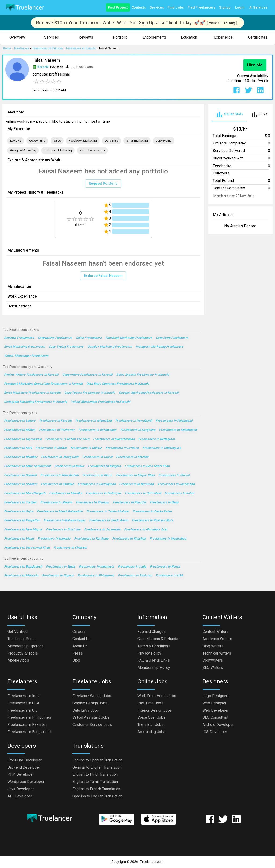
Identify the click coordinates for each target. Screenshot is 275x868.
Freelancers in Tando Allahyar (108, 512)
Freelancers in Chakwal (70, 548)
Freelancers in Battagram (157, 439)
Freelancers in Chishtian (63, 530)
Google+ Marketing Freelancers (110, 347)
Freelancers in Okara (97, 475)
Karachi (43, 67)
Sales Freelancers (89, 338)
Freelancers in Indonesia (96, 567)
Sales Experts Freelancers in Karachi (143, 375)
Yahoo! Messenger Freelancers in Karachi (101, 402)
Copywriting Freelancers (55, 338)
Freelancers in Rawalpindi (134, 421)
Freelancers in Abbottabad (178, 430)
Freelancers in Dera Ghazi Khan (147, 466)
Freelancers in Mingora (104, 466)
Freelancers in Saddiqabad (97, 484)
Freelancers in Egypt (60, 567)
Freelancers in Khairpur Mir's (152, 520)
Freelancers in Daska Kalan (152, 512)
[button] (17, 38)
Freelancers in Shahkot (21, 484)
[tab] (229, 114)
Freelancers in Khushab (129, 539)
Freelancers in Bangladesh (23, 567)
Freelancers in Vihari (19, 539)
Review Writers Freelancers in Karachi (31, 375)
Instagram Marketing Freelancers (159, 347)
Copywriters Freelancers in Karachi (88, 375)
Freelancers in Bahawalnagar (65, 520)
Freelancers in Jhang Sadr (60, 457)
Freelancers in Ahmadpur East (146, 530)
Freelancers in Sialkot (51, 448)
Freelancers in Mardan (132, 457)
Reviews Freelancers (19, 338)
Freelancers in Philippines (96, 576)
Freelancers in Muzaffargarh (25, 493)
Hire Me (255, 65)
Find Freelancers (202, 8)
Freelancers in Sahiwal (20, 475)
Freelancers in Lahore (20, 421)
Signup (225, 8)
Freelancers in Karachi (55, 421)
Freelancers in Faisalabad (174, 421)
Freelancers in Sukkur (86, 448)
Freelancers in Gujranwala (23, 439)
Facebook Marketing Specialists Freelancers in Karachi (43, 384)
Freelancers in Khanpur (93, 502)
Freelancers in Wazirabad (168, 539)
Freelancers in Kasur (69, 466)
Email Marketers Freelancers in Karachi (32, 393)
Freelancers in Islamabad (93, 421)
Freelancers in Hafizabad (143, 493)
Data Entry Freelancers (172, 338)
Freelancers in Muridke (66, 493)
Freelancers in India (132, 567)
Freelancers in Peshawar (57, 430)
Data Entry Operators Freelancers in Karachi (118, 384)
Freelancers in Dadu (164, 502)
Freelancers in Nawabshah (60, 475)
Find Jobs (176, 8)
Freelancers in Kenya (165, 567)
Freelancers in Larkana (122, 448)
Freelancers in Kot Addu (91, 539)
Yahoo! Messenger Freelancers (26, 356)
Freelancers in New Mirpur (23, 530)
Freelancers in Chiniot (174, 475)
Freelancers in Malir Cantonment (27, 466)
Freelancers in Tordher (20, 502)
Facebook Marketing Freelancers (129, 338)
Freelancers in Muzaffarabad (114, 439)
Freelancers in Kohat (179, 493)
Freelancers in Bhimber (21, 457)
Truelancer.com (152, 862)
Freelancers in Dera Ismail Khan (27, 548)
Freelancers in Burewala (137, 484)
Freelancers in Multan (20, 430)
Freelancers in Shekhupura (162, 448)
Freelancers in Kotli (18, 448)
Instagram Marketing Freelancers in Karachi (36, 402)
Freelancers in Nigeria (58, 576)
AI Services (258, 8)
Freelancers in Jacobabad (176, 484)
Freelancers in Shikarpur (103, 493)
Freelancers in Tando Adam (109, 520)
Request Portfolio (103, 184)
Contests (139, 8)
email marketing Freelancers (25, 347)
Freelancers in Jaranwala (102, 530)
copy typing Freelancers (66, 347)
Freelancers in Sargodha (138, 430)
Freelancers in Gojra (19, 512)
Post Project (118, 8)
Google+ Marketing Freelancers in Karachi (149, 393)
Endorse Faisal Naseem (103, 276)
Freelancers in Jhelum (56, 502)
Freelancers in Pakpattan (22, 520)
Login (240, 8)
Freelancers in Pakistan (135, 576)
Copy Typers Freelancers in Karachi (90, 393)
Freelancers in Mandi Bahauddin (60, 512)
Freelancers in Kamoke (57, 484)
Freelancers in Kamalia (54, 539)
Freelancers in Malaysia (21, 576)
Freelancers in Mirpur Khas (136, 475)
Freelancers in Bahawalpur (97, 430)
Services (157, 8)
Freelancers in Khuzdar (130, 502)
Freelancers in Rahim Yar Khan (67, 439)
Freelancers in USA (169, 576)
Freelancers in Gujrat (97, 457)
